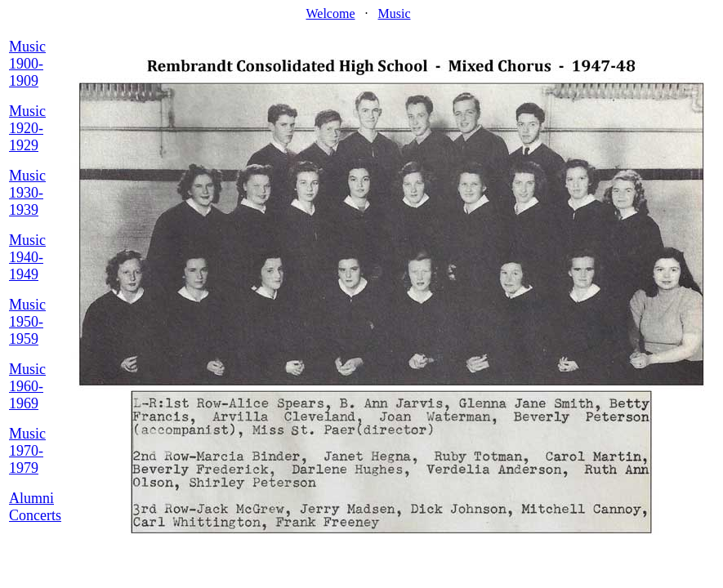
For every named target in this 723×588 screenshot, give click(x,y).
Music (395, 13)
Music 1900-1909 (27, 64)
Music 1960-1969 (27, 386)
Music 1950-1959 (27, 322)
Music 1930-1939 (27, 193)
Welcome (330, 13)
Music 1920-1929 (27, 128)
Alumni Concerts (35, 507)
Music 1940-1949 (27, 257)
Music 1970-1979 (27, 451)
